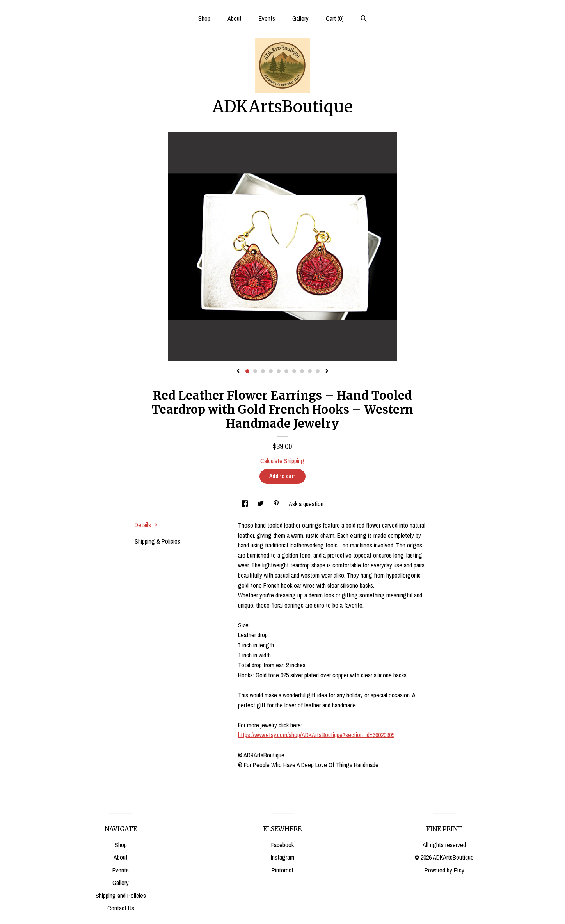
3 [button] (263, 371)
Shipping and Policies (121, 896)
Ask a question (306, 504)
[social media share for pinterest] (277, 504)
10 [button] (318, 371)
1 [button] (247, 371)
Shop (204, 18)
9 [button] (310, 371)
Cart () (335, 18)
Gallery (300, 18)
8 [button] (302, 371)
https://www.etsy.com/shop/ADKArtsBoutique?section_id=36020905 (316, 735)
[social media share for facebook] (245, 504)
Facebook (282, 845)
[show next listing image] (327, 371)
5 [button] (279, 371)
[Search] (364, 20)
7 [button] (294, 371)
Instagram (282, 857)
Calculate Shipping (282, 461)
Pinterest (282, 870)
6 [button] (286, 371)
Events (267, 18)
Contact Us (121, 908)
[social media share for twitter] (261, 504)
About (235, 18)
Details (146, 525)
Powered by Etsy (444, 870)
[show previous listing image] (238, 371)
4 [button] (271, 371)
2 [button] (255, 371)
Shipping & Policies (157, 541)
